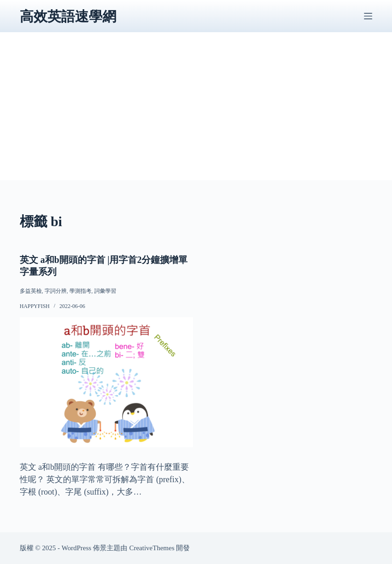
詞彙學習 (105, 291)
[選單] (368, 16)
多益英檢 (31, 291)
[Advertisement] (196, 116)
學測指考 (80, 291)
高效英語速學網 (68, 16)
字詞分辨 (56, 291)
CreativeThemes (152, 548)
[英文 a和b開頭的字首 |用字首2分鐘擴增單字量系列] (106, 382)
